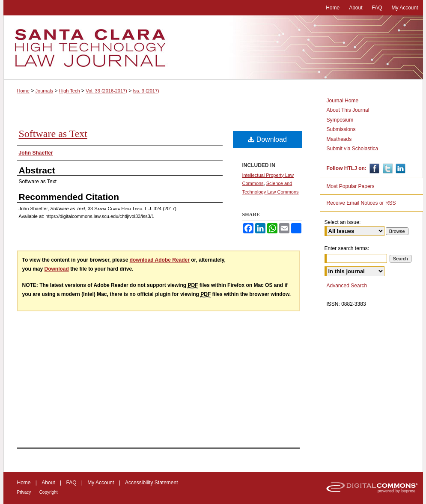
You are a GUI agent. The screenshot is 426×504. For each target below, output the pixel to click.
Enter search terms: (347, 248)
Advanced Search (347, 286)
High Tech (70, 91)
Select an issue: (343, 222)
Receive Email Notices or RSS (361, 203)
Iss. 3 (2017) (146, 91)
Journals (45, 91)
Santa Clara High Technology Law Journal (213, 48)
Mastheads (339, 139)
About (48, 483)
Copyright (49, 492)
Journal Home (343, 101)
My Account (101, 483)
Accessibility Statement (151, 483)
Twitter (387, 168)
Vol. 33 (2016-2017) (106, 91)
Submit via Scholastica (353, 149)
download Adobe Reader (160, 260)
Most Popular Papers (351, 186)
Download (267, 139)
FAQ (71, 483)
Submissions (341, 129)
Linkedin (400, 168)
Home (23, 91)
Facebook (374, 168)
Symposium (340, 120)
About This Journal (348, 110)
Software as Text (53, 134)
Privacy (24, 492)
